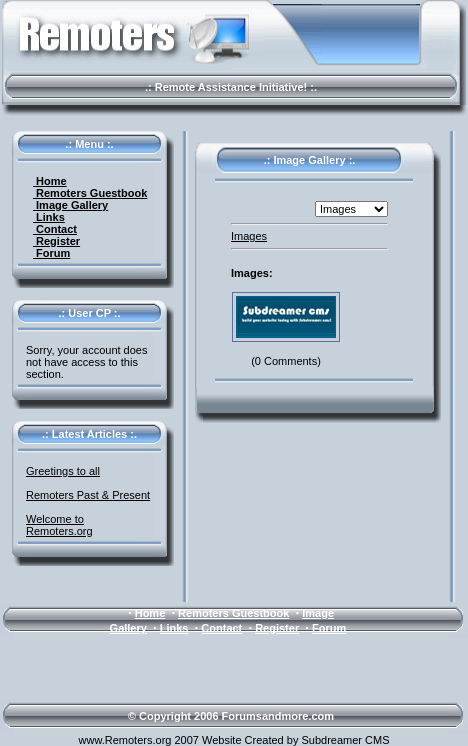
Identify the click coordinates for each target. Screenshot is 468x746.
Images (249, 236)
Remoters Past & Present (88, 495)
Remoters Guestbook (90, 193)
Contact (55, 229)
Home (50, 181)
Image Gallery (70, 205)
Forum (51, 253)
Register (56, 241)
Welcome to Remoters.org (59, 525)
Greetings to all (63, 471)
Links (49, 217)
